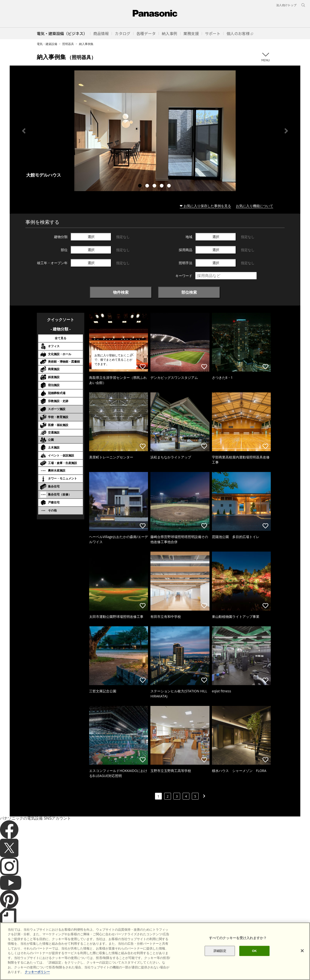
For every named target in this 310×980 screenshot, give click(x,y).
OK (254, 960)
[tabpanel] (155, 131)
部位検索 (189, 292)
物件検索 (121, 292)
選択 (91, 237)
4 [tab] (162, 186)
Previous (24, 131)
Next (286, 131)
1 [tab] (140, 186)
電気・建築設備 (47, 44)
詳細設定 (220, 960)
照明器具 (68, 44)
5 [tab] (170, 186)
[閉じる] (302, 960)
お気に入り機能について (255, 206)
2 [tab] (148, 186)
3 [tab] (155, 186)
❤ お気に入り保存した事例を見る (205, 206)
